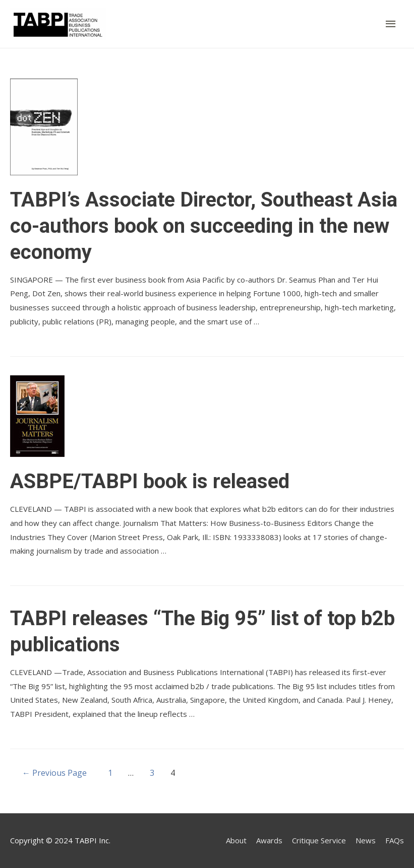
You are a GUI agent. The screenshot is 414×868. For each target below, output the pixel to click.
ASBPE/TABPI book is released (150, 481)
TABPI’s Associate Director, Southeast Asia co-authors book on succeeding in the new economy (204, 226)
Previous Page (54, 773)
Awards (269, 840)
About (236, 840)
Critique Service (319, 840)
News (366, 840)
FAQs (395, 840)
